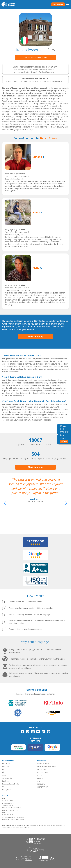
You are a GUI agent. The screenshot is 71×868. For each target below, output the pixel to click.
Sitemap (5, 787)
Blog (4, 772)
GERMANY (41, 778)
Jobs (4, 769)
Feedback (6, 781)
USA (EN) (40, 763)
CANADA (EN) (42, 766)
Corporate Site (7, 778)
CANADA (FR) (51, 766)
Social (4, 775)
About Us (5, 766)
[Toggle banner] (58, 434)
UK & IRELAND (42, 769)
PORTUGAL (41, 784)
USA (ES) (47, 763)
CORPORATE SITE (43, 787)
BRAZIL (40, 775)
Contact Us (6, 763)
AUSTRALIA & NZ (43, 772)
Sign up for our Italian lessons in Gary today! (24, 321)
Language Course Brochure (11, 784)
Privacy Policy (7, 790)
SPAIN (39, 781)
